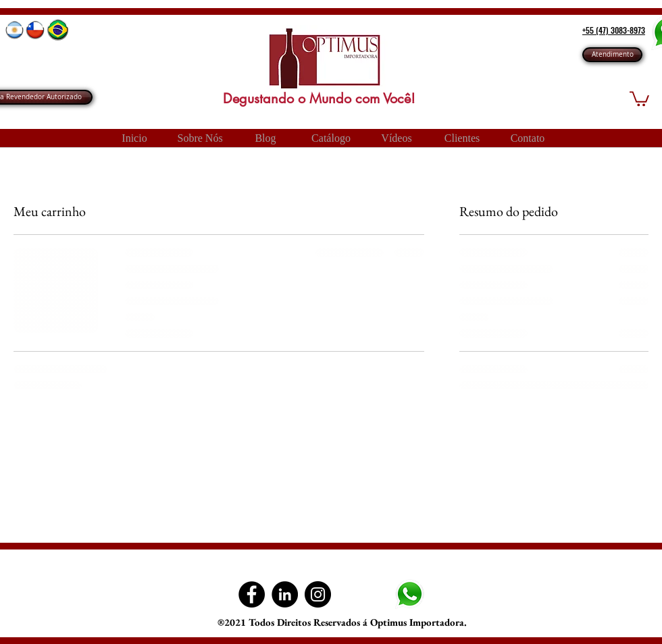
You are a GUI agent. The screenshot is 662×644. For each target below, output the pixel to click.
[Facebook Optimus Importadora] (252, 594)
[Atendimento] (612, 55)
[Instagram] (318, 594)
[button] (639, 98)
